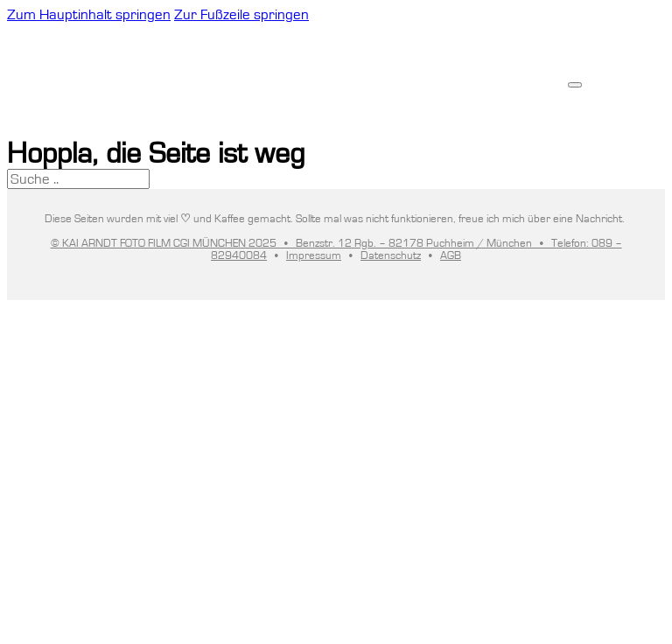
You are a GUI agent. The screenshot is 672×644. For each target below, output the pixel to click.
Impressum (314, 255)
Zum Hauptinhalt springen (89, 14)
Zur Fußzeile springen (241, 14)
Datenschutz (391, 255)
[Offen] (575, 85)
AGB (451, 255)
